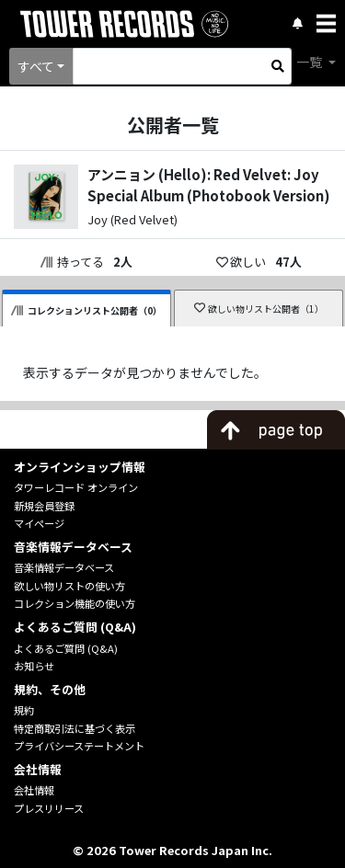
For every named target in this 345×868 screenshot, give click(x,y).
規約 (24, 710)
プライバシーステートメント (79, 746)
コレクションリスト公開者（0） (86, 310)
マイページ (39, 523)
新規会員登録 (44, 506)
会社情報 (34, 790)
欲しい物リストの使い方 (69, 586)
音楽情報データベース (64, 567)
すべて (36, 66)
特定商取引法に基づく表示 (75, 728)
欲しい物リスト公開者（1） (259, 308)
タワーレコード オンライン (76, 487)
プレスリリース (49, 808)
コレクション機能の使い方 (75, 603)
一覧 (310, 62)
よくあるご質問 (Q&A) (66, 648)
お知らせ (34, 666)
